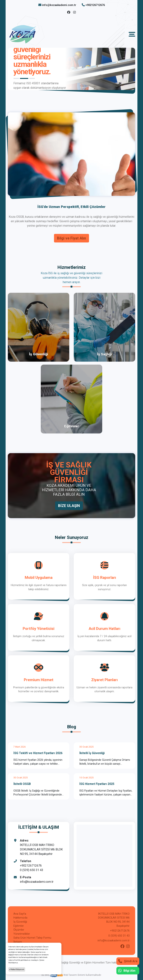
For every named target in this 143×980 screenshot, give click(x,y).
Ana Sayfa (20, 914)
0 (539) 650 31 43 (32, 870)
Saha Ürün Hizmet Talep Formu (32, 938)
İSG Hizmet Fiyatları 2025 (97, 784)
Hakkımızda (20, 918)
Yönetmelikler (22, 934)
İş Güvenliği (20, 922)
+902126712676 (95, 5)
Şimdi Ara (128, 961)
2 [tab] (24, 78)
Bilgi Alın (127, 971)
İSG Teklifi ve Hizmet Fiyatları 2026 (38, 753)
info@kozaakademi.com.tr (59, 5)
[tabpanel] (71, 69)
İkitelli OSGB (22, 784)
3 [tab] (32, 78)
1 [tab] (16, 78)
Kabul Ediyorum (17, 969)
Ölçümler (19, 930)
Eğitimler (19, 926)
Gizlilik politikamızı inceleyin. (27, 960)
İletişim (18, 942)
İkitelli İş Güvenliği (92, 753)
